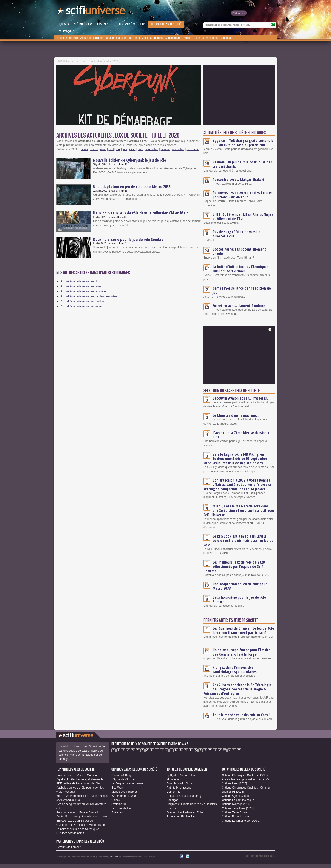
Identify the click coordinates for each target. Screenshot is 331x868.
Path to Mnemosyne (179, 788)
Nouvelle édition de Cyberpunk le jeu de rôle (130, 160)
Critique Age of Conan (235, 796)
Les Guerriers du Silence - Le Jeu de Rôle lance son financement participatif (243, 630)
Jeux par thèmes (152, 38)
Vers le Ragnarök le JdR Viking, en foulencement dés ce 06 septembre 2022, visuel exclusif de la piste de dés (235, 459)
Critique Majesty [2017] (236, 804)
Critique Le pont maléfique (238, 800)
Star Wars (118, 788)
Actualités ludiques (92, 38)
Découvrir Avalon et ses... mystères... (241, 398)
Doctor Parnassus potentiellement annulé (239, 251)
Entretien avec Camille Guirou (75, 821)
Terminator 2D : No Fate (181, 817)
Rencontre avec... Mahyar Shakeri (238, 180)
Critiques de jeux (68, 38)
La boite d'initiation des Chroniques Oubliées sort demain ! (240, 269)
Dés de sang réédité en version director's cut (237, 234)
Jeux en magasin (116, 38)
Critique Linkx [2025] (234, 783)
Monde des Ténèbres (124, 792)
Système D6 (119, 804)
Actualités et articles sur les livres (81, 286)
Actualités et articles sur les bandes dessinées (89, 296)
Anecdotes (213, 38)
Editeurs (199, 38)
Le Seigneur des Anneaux (127, 783)
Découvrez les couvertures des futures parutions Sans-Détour (243, 195)
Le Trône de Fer (121, 808)
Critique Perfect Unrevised (238, 817)
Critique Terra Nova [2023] (238, 808)
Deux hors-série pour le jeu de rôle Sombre (128, 239)
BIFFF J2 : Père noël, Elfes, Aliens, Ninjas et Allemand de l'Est (243, 216)
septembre (152, 149)
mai (118, 149)
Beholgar (172, 800)
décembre (193, 149)
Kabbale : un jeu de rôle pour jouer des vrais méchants (242, 164)
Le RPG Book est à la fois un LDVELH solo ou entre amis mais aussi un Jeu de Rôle (238, 541)
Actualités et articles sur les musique (83, 302)
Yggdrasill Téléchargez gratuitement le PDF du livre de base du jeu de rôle (243, 143)
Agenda (226, 38)
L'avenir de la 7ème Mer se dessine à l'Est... (241, 435)
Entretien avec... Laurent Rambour (239, 306)
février (94, 149)
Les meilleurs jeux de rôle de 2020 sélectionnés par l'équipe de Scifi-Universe (234, 566)
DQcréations (112, 857)
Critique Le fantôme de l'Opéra (241, 821)
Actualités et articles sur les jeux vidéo (84, 291)
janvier (84, 149)
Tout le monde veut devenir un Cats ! (241, 715)
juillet (132, 149)
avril (111, 149)
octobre (165, 149)
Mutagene (173, 779)
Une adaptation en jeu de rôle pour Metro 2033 (132, 186)
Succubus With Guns (180, 783)
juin (125, 149)
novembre (178, 149)
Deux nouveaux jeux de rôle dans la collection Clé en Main (141, 213)
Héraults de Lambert (69, 847)
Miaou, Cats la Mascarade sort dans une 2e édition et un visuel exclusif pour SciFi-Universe (239, 510)
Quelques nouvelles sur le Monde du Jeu (81, 825)
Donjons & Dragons (123, 775)
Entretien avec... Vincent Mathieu (77, 775)
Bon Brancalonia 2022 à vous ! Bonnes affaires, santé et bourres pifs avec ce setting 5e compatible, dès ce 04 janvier (238, 485)
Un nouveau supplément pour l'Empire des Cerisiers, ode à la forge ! (241, 652)
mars (103, 149)
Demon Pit (173, 792)
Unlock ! (116, 800)
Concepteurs (173, 38)
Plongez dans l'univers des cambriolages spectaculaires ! (235, 669)
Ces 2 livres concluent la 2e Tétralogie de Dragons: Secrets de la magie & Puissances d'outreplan (237, 689)
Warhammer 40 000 (124, 796)
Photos (187, 38)
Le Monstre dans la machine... (236, 415)
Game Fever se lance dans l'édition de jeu (242, 290)
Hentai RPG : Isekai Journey (184, 796)
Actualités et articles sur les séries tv (83, 307)
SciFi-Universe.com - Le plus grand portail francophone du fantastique (92, 11)
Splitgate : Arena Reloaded (183, 775)
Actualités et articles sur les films (81, 281)
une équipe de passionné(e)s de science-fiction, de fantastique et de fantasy (81, 755)
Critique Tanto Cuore (234, 812)
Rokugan (117, 812)
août (140, 149)
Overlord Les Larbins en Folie (185, 812)
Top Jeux (134, 38)
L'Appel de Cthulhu (123, 779)
